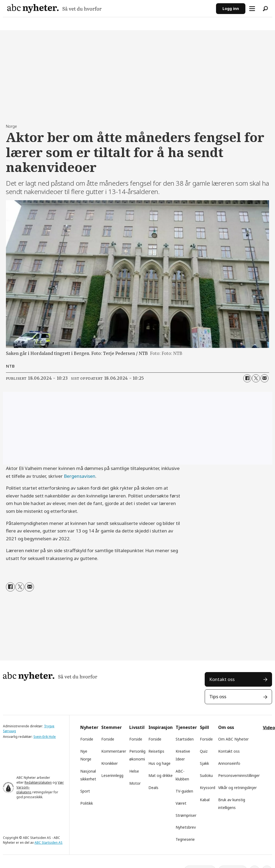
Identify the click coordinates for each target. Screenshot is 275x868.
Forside (87, 739)
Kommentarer (114, 751)
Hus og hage (159, 763)
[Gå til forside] (54, 8)
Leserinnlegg (112, 775)
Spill (204, 727)
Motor (135, 783)
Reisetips (156, 751)
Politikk (87, 803)
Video (269, 728)
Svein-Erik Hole (45, 737)
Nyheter (89, 727)
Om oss (226, 727)
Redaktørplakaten (38, 782)
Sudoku (206, 775)
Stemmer (112, 727)
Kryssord (208, 788)
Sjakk (204, 763)
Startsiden (185, 739)
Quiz (204, 751)
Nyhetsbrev (186, 827)
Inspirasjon (161, 727)
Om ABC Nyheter (233, 739)
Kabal (205, 800)
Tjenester (186, 727)
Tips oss (218, 696)
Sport (85, 791)
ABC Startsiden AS (48, 843)
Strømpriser (186, 815)
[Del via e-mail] (264, 378)
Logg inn (231, 8)
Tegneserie (185, 839)
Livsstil (137, 727)
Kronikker (109, 763)
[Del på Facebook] (247, 378)
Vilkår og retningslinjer (237, 788)
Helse (134, 771)
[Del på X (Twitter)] (256, 378)
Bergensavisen (80, 476)
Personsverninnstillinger (239, 775)
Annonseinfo (229, 763)
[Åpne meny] (252, 9)
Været (181, 803)
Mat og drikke (161, 775)
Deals (153, 788)
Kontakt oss (222, 679)
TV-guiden (184, 791)
